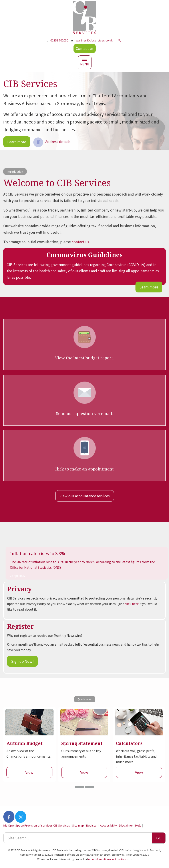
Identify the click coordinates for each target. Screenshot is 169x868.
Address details (52, 141)
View (29, 772)
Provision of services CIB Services (47, 825)
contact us (80, 242)
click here (132, 604)
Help (138, 825)
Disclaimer (126, 825)
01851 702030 (59, 40)
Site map (78, 825)
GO (159, 838)
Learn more (17, 142)
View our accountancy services (85, 496)
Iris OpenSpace (14, 825)
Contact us (85, 48)
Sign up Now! (22, 661)
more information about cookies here (110, 859)
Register (92, 825)
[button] (80, 787)
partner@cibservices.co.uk (94, 40)
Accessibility (108, 825)
